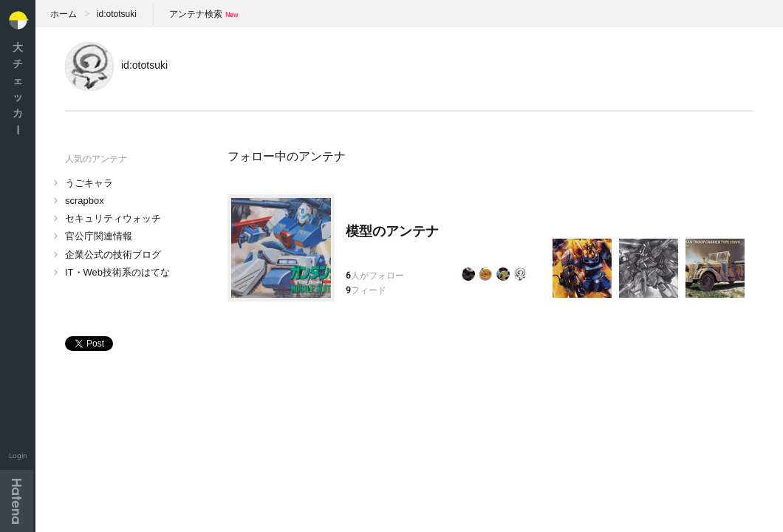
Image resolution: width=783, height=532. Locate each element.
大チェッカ (18, 88)
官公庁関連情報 (99, 236)
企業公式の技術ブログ (113, 255)
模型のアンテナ (392, 231)
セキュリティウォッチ (113, 218)
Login (18, 456)
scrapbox (85, 201)
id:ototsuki (117, 14)
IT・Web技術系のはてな (117, 272)
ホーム (64, 14)
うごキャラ (89, 183)
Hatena (17, 501)
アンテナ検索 (196, 14)
